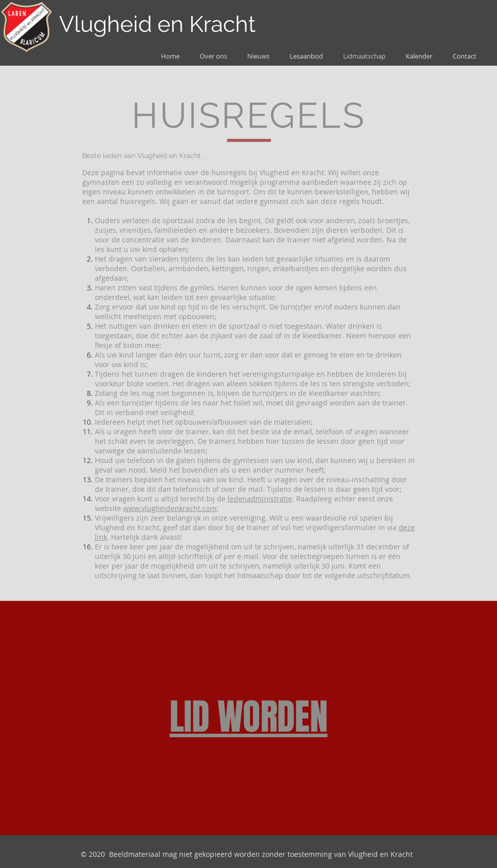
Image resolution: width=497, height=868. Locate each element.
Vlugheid (105, 24)
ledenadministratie (260, 499)
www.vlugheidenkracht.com (170, 508)
